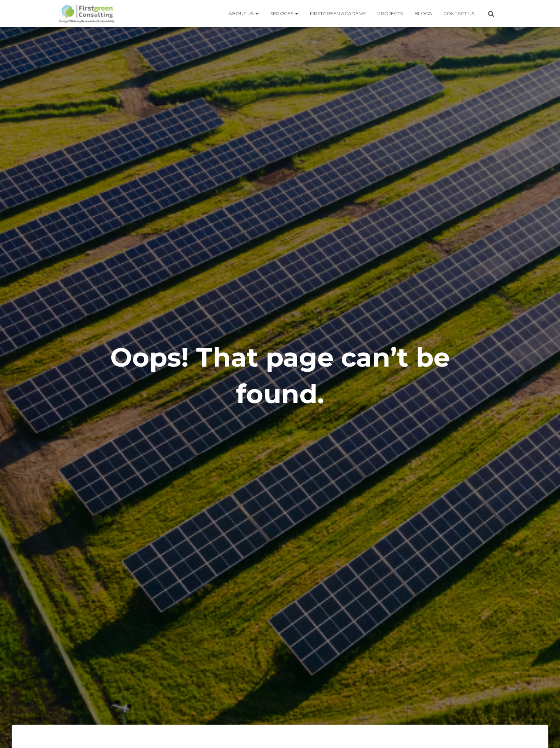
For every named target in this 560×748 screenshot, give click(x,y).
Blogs (423, 13)
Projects (390, 13)
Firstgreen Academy (338, 13)
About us (244, 13)
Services (284, 13)
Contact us (459, 13)
